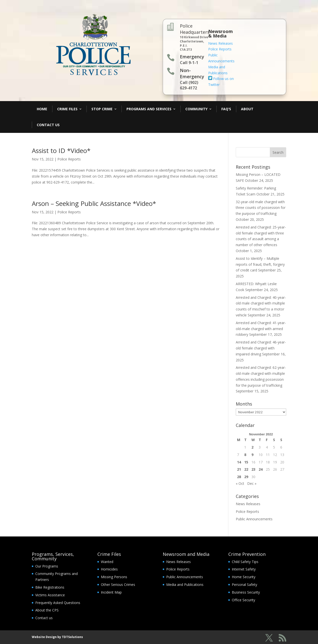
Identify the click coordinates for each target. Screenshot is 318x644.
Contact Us (48, 125)
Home (42, 109)
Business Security (246, 592)
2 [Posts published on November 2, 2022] (252, 447)
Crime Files (67, 109)
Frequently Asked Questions (58, 603)
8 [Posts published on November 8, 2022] (245, 455)
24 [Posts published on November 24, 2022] (261, 469)
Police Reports (220, 49)
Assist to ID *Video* (61, 151)
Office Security (243, 600)
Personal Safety (244, 585)
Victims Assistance (50, 595)
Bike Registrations (50, 587)
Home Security (244, 577)
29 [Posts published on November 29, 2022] (246, 477)
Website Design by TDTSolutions (57, 637)
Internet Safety (244, 569)
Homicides (109, 569)
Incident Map (111, 592)
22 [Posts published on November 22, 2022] (246, 469)
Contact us (44, 618)
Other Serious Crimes (118, 585)
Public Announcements (254, 519)
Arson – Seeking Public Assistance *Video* (94, 203)
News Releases (220, 43)
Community (196, 109)
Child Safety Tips (245, 562)
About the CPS (47, 610)
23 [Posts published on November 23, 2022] (253, 469)
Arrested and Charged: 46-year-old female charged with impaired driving (261, 348)
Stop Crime (102, 109)
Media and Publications (185, 585)
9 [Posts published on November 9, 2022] (252, 455)
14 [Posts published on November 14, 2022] (239, 462)
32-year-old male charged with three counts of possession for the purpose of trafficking (261, 208)
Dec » (252, 483)
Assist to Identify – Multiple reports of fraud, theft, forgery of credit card (260, 264)
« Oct (240, 483)
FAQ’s (226, 109)
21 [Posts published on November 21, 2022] (239, 469)
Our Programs (47, 566)
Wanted (107, 562)
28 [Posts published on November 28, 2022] (239, 477)
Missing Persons (114, 577)
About (247, 109)
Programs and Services (149, 109)
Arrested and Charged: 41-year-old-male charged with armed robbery (261, 329)
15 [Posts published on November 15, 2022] (246, 462)
